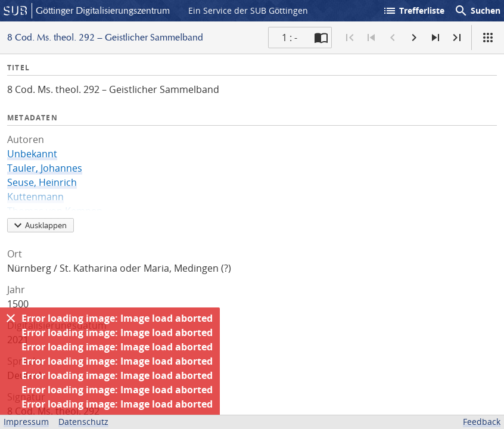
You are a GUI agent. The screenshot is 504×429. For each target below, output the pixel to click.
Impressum (26, 422)
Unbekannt (32, 154)
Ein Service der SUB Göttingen (248, 10)
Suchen (477, 11)
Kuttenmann (35, 197)
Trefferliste (413, 11)
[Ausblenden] (11, 318)
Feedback (482, 422)
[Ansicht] (488, 38)
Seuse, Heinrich (42, 182)
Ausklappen (39, 225)
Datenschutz (83, 422)
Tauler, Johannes (45, 168)
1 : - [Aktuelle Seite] (290, 38)
